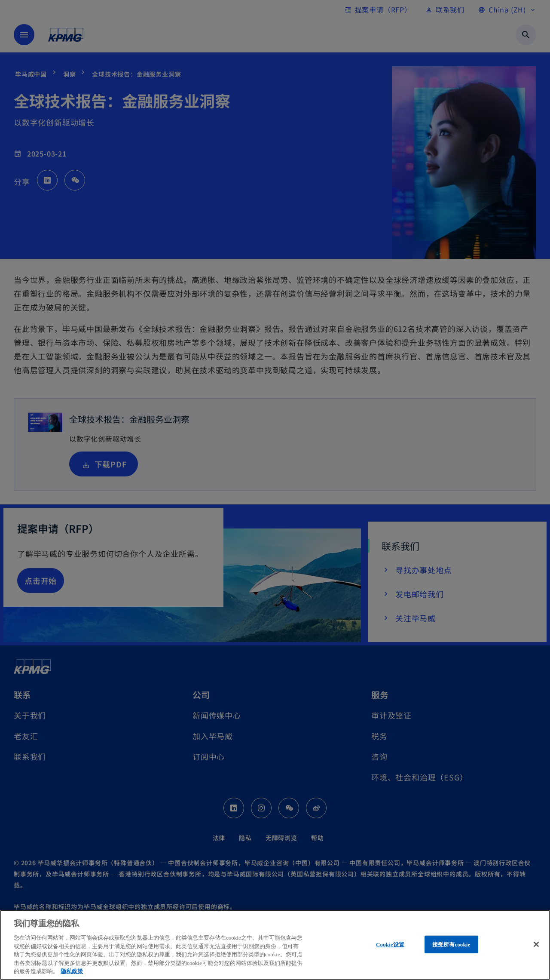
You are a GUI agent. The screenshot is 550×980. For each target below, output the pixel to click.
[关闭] (536, 944)
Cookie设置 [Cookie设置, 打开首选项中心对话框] (390, 944)
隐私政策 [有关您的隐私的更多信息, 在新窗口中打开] (72, 971)
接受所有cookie (451, 944)
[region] (275, 945)
